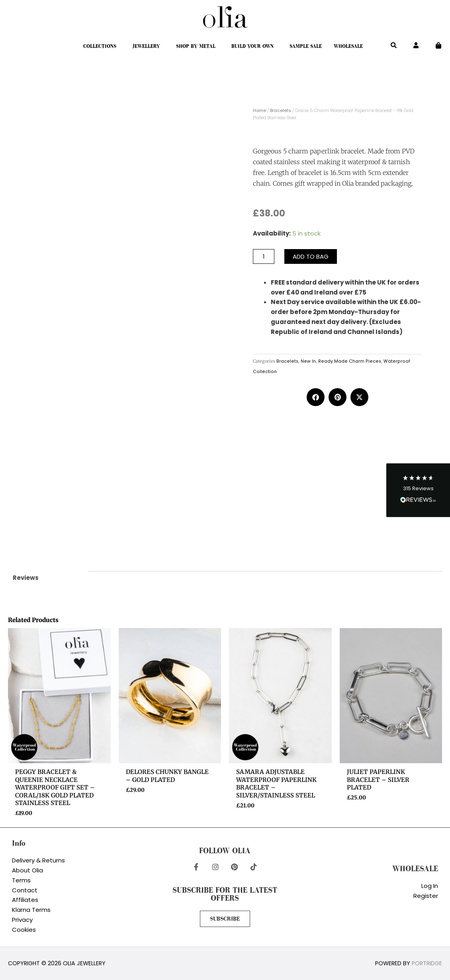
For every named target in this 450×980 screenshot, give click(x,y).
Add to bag (311, 256)
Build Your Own (252, 46)
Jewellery (146, 46)
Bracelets (281, 110)
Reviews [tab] (26, 578)
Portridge (427, 963)
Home (259, 110)
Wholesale (348, 46)
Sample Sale (306, 46)
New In (308, 361)
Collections (100, 46)
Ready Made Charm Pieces (350, 361)
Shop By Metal (196, 46)
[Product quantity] (264, 256)
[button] (418, 490)
